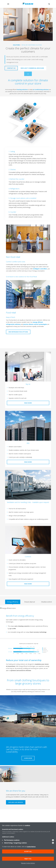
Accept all (28, 851)
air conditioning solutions (41, 90)
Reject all (28, 859)
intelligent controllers (39, 269)
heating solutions (22, 90)
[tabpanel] (28, 622)
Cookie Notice (31, 847)
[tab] (13, 602)
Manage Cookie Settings (28, 863)
